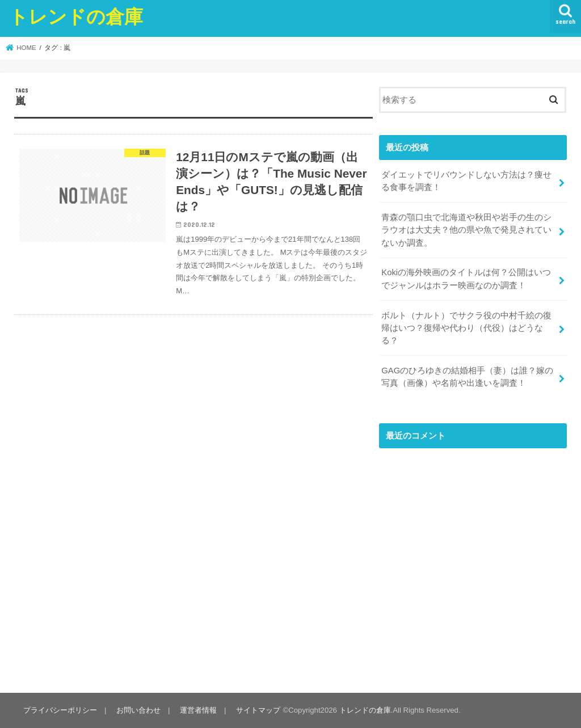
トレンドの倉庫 (76, 16)
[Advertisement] (473, 570)
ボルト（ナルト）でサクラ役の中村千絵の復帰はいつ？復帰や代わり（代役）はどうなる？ (466, 328)
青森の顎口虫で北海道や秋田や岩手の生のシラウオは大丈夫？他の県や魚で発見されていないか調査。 (466, 230)
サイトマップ (258, 710)
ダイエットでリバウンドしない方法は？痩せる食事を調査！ (466, 181)
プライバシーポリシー (60, 710)
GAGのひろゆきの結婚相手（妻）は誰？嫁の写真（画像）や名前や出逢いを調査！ (467, 377)
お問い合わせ (138, 710)
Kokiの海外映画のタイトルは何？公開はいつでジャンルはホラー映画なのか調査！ (466, 279)
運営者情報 (198, 710)
